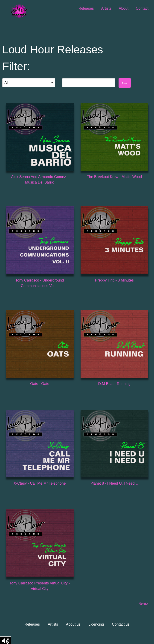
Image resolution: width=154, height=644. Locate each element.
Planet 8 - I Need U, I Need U (114, 483)
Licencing (96, 624)
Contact (142, 8)
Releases (86, 8)
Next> (143, 604)
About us (73, 624)
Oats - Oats (40, 384)
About (124, 8)
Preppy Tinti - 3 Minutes (114, 280)
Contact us (121, 624)
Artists (106, 8)
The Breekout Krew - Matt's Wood (114, 177)
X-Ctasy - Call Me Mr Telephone (40, 483)
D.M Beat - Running (114, 384)
